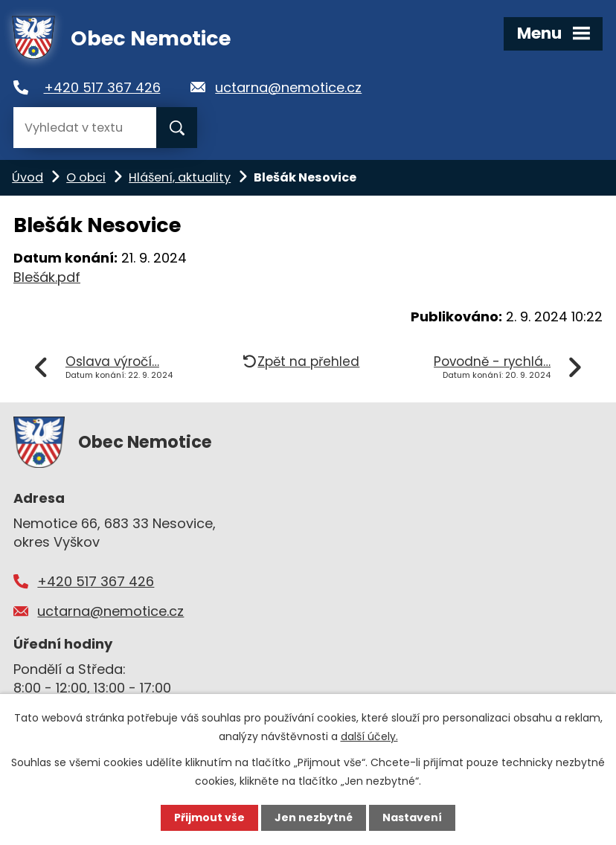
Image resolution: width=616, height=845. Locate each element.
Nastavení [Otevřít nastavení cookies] (412, 817)
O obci (86, 177)
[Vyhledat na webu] (85, 128)
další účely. (369, 736)
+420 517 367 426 (102, 87)
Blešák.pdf (47, 277)
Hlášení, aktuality (180, 177)
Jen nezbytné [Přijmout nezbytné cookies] (314, 817)
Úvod (28, 177)
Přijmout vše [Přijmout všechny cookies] (209, 817)
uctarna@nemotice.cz (288, 87)
